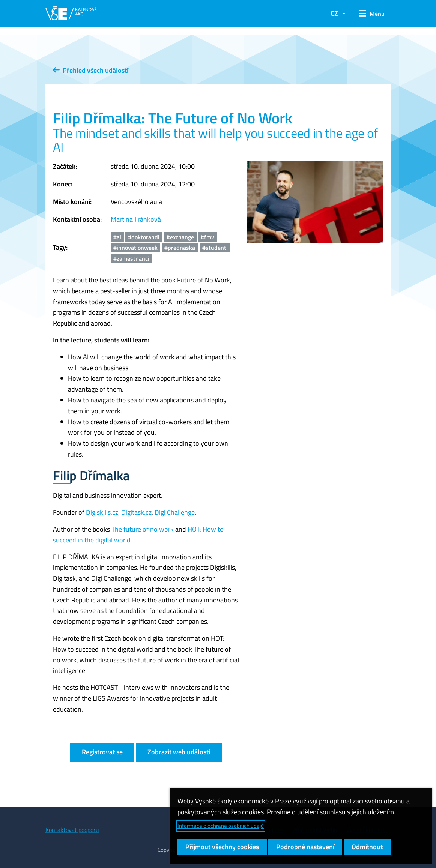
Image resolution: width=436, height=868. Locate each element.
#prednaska (180, 248)
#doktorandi (144, 237)
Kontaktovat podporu (72, 830)
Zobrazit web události (179, 752)
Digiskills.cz (102, 512)
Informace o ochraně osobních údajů (221, 826)
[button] (372, 14)
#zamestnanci (131, 258)
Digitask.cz (136, 512)
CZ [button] (334, 13)
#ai (117, 237)
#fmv (207, 237)
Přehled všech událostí (91, 70)
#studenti (215, 248)
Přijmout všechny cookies (222, 847)
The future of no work (143, 529)
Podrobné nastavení (305, 847)
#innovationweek (135, 248)
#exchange (180, 237)
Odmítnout (367, 847)
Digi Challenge (175, 512)
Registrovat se (102, 752)
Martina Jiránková (136, 219)
